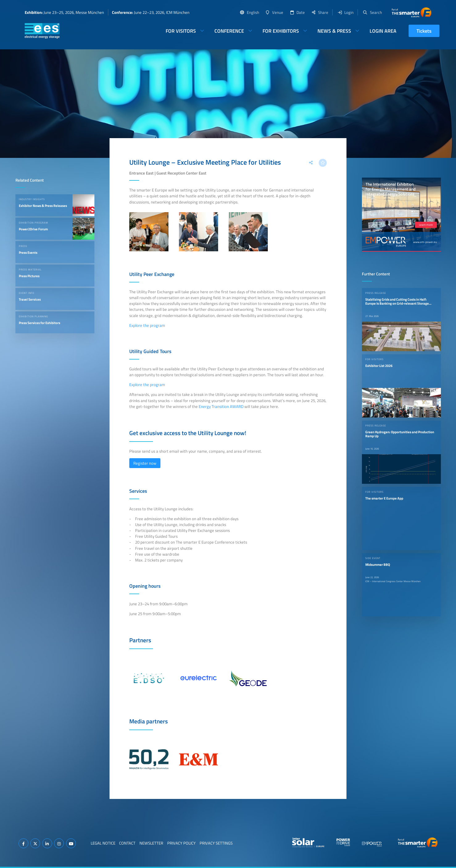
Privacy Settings (216, 843)
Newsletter (151, 843)
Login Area (383, 31)
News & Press (334, 31)
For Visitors (181, 31)
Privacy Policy (181, 843)
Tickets (424, 31)
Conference (229, 31)
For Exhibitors (281, 31)
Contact (127, 843)
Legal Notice (103, 843)
